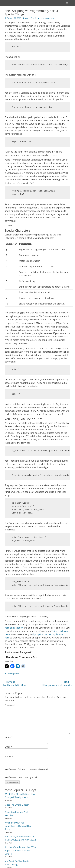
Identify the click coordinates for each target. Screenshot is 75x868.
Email (8, 747)
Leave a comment (47, 18)
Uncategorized (13, 674)
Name (9, 737)
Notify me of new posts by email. (21, 777)
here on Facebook (14, 628)
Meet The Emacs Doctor (17, 805)
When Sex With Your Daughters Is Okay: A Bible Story (18, 826)
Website (9, 756)
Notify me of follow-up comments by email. (27, 769)
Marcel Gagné (30, 18)
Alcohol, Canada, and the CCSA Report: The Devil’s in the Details (20, 851)
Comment (11, 705)
